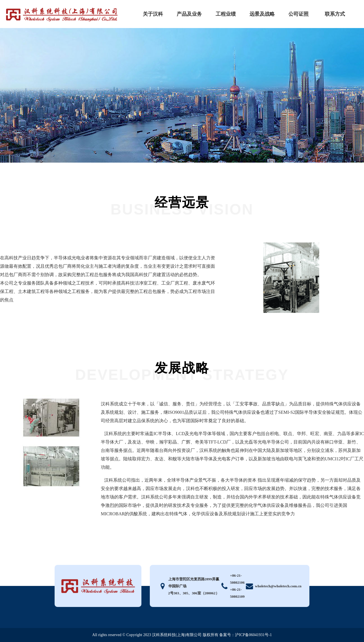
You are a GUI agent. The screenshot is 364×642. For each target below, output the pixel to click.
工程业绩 (226, 14)
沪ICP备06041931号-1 (253, 635)
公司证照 (298, 14)
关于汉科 (153, 14)
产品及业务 (189, 14)
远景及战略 (262, 14)
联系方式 (335, 14)
